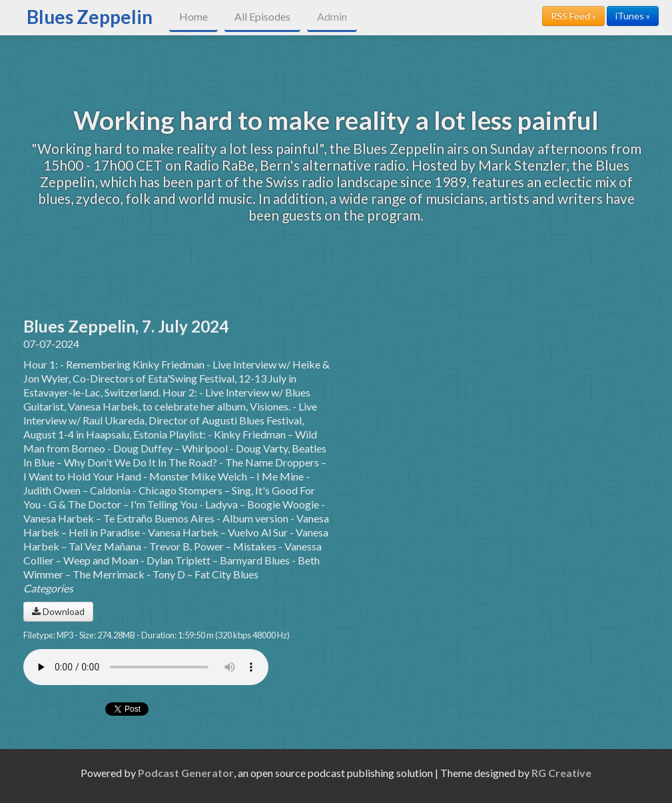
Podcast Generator (186, 773)
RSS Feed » (573, 16)
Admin (332, 16)
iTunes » (633, 16)
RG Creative (561, 773)
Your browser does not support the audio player (146, 667)
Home (193, 16)
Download (58, 611)
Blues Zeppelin (90, 17)
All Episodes (262, 16)
